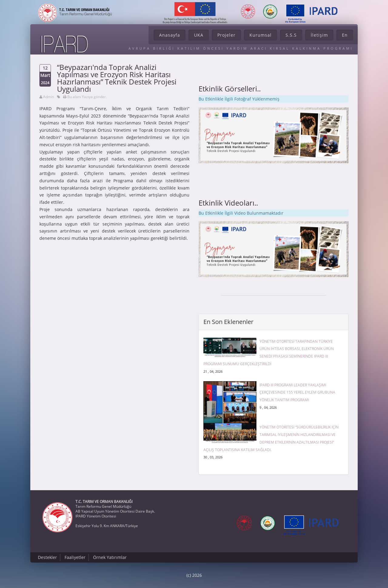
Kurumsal (261, 35)
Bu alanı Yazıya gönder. (87, 97)
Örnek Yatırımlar (110, 557)
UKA (199, 35)
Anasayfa (170, 35)
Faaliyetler (75, 557)
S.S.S (291, 35)
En (345, 35)
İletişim (319, 35)
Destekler (47, 557)
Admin (48, 97)
